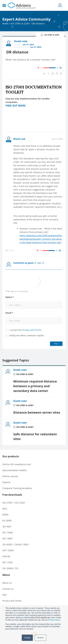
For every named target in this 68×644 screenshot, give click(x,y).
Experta (6, 482)
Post (56, 344)
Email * (9, 313)
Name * (10, 297)
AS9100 (6, 556)
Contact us (8, 589)
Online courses (10, 476)
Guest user (20, 370)
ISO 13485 (8, 533)
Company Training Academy (17, 488)
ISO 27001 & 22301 (20, 23)
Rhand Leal (19, 139)
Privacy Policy (54, 620)
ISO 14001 (8, 538)
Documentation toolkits (14, 470)
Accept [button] (27, 638)
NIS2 (5, 509)
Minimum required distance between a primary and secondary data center (35, 386)
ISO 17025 (8, 562)
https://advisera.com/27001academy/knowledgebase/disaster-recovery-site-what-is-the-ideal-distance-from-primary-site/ (41, 239)
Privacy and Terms (32, 330)
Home (5, 23)
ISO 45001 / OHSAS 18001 (16, 544)
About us (7, 583)
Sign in (41, 263)
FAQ (4, 595)
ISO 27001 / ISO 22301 (14, 503)
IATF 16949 (8, 550)
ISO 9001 (7, 527)
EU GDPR (7, 521)
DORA (5, 515)
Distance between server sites (37, 412)
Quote (10, 250)
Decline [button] (40, 638)
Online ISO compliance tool (17, 464)
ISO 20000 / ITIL (10, 568)
